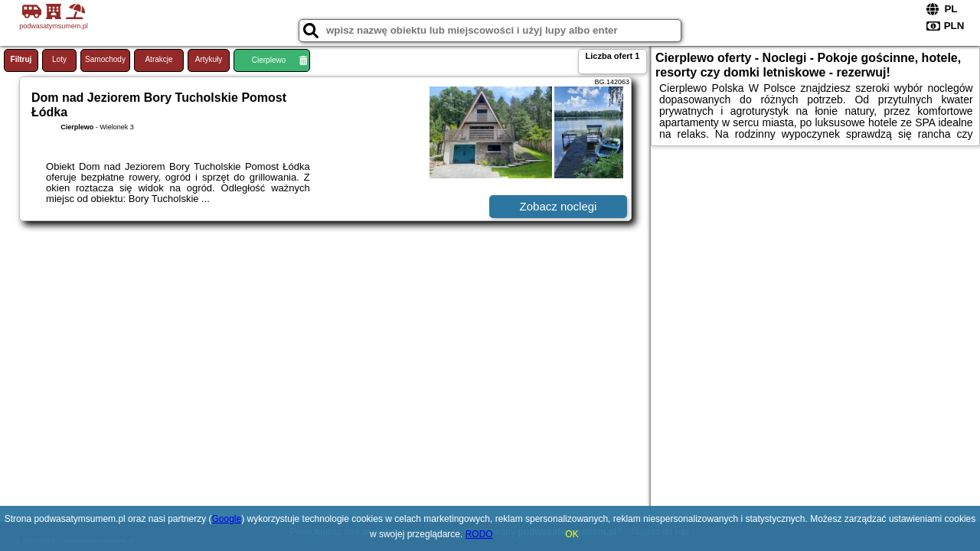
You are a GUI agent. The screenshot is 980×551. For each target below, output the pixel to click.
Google (227, 519)
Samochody (105, 59)
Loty (59, 59)
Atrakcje (158, 59)
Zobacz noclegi (559, 206)
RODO (479, 534)
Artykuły (209, 59)
